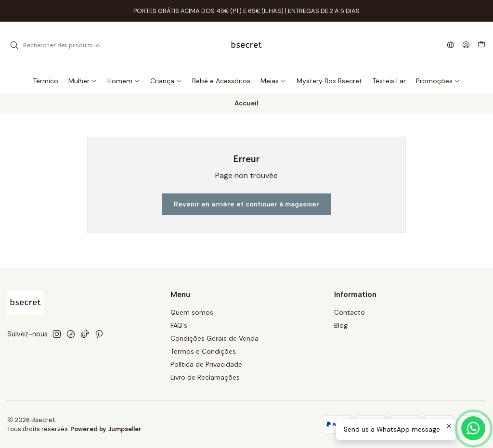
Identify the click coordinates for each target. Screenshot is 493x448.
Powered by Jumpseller (106, 429)
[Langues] (451, 45)
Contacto (350, 312)
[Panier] (481, 45)
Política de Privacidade (206, 364)
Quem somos (192, 312)
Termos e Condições (203, 351)
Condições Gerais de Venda (214, 338)
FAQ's (179, 325)
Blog (341, 325)
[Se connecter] (466, 45)
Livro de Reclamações (205, 377)
